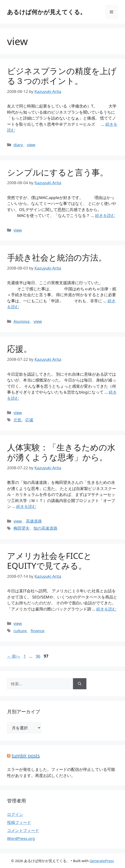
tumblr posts (26, 756)
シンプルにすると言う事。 (58, 172)
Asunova (21, 321)
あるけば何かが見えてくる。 (46, 12)
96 (38, 656)
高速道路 (34, 521)
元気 (17, 420)
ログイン (15, 814)
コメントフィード (23, 830)
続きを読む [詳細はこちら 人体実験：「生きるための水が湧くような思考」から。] (26, 506)
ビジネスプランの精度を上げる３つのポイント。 (62, 76)
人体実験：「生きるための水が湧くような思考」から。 (61, 452)
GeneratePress (102, 861)
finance (38, 631)
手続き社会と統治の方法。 (57, 257)
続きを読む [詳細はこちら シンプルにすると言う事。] (105, 215)
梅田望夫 (21, 528)
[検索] (80, 684)
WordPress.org (21, 838)
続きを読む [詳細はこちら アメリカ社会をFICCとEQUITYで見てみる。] (106, 609)
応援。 (19, 349)
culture (20, 631)
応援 (29, 420)
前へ (14, 656)
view (31, 145)
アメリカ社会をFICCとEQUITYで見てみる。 (49, 561)
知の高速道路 (45, 528)
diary (18, 145)
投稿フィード (19, 822)
